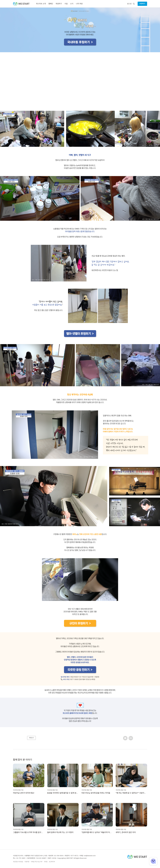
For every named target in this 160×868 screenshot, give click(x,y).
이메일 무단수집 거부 (37, 862)
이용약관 (27, 862)
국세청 (46, 862)
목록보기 (31, 738)
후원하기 (142, 4)
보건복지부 (52, 862)
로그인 (129, 4)
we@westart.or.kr (90, 856)
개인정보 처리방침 (18, 862)
